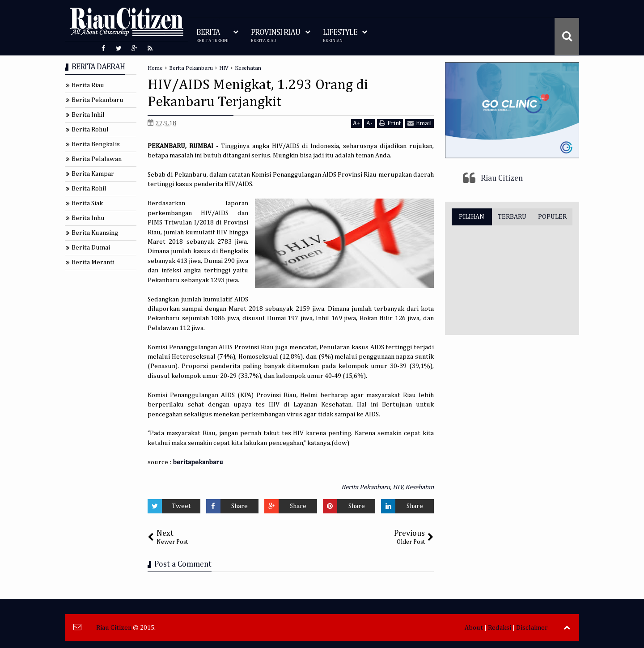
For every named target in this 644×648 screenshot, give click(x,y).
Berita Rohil (89, 188)
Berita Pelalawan (97, 159)
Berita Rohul (90, 129)
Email (419, 123)
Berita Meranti (93, 262)
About (474, 628)
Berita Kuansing (95, 233)
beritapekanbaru (198, 462)
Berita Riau (88, 85)
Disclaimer (532, 628)
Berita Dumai (91, 248)
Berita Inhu (88, 218)
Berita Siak (87, 203)
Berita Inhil (88, 115)
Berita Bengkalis (96, 144)
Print (390, 123)
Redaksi (500, 628)
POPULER (552, 217)
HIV (398, 487)
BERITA (212, 36)
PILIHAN (472, 217)
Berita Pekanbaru (366, 487)
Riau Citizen (502, 178)
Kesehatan (419, 487)
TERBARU (512, 217)
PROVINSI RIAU (275, 36)
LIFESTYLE (340, 36)
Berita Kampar (93, 174)
